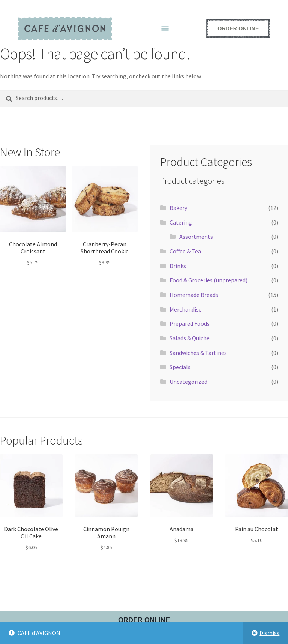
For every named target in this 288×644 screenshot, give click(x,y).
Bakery (178, 208)
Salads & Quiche (190, 338)
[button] (165, 29)
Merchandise (186, 309)
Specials (180, 367)
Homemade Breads (194, 295)
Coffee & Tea (185, 251)
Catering (181, 222)
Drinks (178, 266)
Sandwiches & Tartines (198, 353)
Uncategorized (188, 382)
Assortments (196, 237)
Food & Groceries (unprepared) (208, 280)
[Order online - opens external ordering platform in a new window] (238, 28)
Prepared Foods (190, 323)
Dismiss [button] (269, 633)
